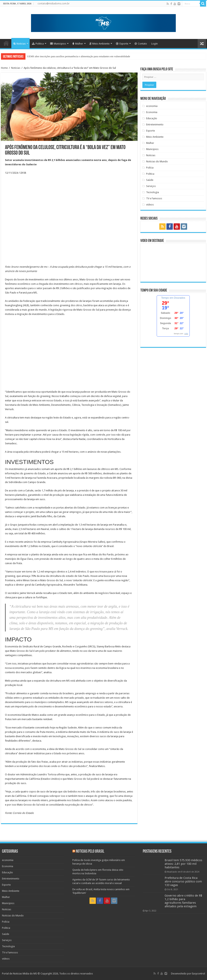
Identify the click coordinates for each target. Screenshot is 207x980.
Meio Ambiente (100, 44)
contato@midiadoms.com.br (54, 4)
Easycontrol (198, 974)
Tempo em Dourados (173, 298)
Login (155, 44)
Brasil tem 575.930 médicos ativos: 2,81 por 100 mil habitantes (183, 864)
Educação (152, 118)
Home (6, 43)
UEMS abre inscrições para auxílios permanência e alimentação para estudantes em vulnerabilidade (79, 56)
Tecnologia (153, 192)
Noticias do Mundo (157, 161)
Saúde (150, 180)
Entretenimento (155, 124)
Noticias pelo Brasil (90, 852)
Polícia (150, 168)
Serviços (151, 186)
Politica (38, 44)
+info (186, 334)
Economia (152, 112)
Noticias (19, 44)
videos (150, 205)
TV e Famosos (154, 198)
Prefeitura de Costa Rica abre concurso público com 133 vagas (183, 881)
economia (152, 106)
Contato (141, 44)
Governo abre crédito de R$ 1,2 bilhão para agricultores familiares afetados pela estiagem (183, 901)
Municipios (58, 44)
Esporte (122, 44)
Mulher (78, 44)
